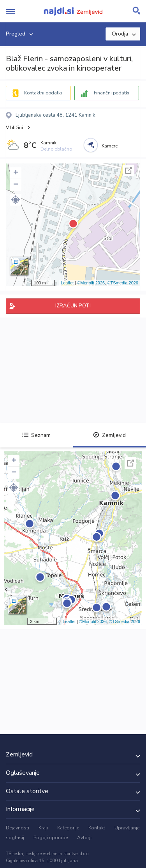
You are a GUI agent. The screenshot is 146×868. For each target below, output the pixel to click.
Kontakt (97, 828)
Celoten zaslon (128, 170)
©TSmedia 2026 (123, 283)
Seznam (36, 435)
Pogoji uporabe (51, 838)
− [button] (16, 185)
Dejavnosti (18, 828)
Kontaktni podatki (43, 93)
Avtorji (84, 838)
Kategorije (68, 828)
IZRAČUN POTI (73, 306)
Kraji (43, 828)
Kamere (110, 146)
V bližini (14, 128)
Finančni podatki (112, 93)
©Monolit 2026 (91, 283)
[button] (16, 200)
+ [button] (16, 173)
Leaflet (67, 283)
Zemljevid (109, 435)
